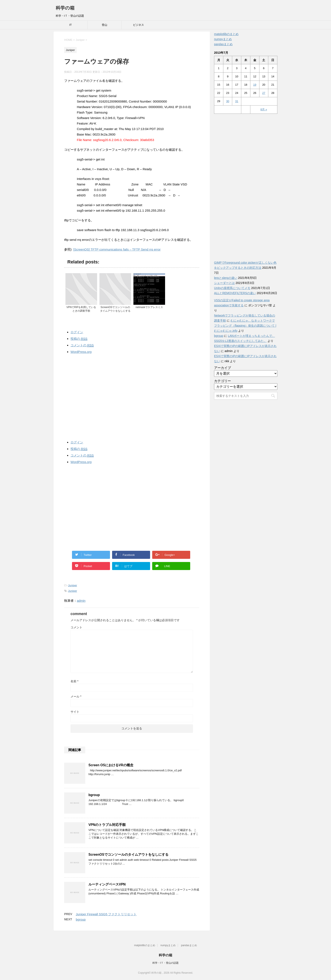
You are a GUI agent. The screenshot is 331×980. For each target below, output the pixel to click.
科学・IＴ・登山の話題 (165, 963)
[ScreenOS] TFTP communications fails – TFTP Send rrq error (117, 249)
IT (71, 25)
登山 (104, 25)
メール (76, 696)
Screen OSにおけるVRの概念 (111, 765)
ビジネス (138, 25)
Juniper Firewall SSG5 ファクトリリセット (106, 914)
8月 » (264, 109)
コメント (76, 627)
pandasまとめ (223, 44)
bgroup (94, 795)
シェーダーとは (224, 283)
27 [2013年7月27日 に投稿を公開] (264, 93)
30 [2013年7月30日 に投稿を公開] (228, 101)
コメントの (82, 345)
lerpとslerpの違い (226, 278)
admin (81, 601)
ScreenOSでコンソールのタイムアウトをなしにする (128, 855)
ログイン (77, 332)
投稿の (79, 339)
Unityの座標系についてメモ (232, 288)
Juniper (73, 585)
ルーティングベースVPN (107, 884)
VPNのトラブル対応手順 (107, 825)
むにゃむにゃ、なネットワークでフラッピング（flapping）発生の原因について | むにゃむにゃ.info (245, 326)
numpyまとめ (223, 39)
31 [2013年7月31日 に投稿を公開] (237, 101)
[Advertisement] (132, 396)
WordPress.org (81, 352)
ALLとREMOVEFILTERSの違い (235, 293)
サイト (75, 712)
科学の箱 (65, 8)
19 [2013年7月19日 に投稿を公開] (255, 85)
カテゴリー (222, 381)
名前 (74, 681)
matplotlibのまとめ (226, 34)
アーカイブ (222, 368)
